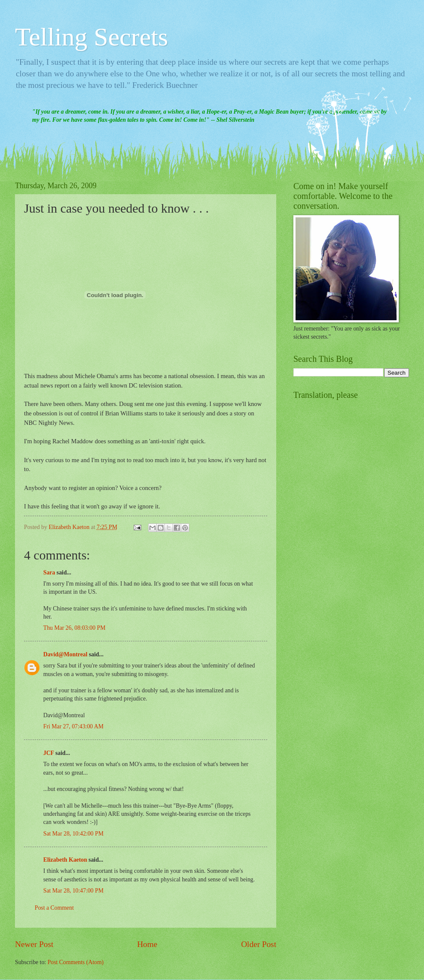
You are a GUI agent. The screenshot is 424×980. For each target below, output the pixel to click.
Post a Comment (54, 908)
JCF (49, 753)
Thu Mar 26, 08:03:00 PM (74, 628)
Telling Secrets (91, 37)
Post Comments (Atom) (76, 962)
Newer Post (34, 944)
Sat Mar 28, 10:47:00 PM (73, 891)
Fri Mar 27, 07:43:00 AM (73, 726)
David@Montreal (65, 654)
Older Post (259, 944)
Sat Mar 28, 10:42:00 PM (73, 834)
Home (147, 944)
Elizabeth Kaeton (65, 860)
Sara (49, 573)
